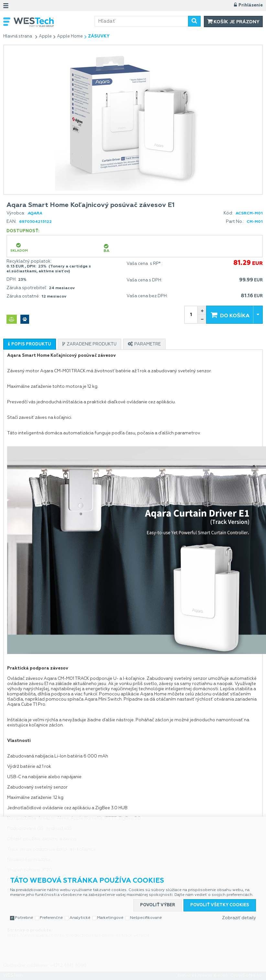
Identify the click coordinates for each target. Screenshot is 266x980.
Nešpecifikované (146, 918)
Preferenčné (51, 918)
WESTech (54, 22)
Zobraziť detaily (239, 918)
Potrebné (24, 918)
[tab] (30, 344)
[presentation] (30, 344)
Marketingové (110, 918)
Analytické (80, 918)
